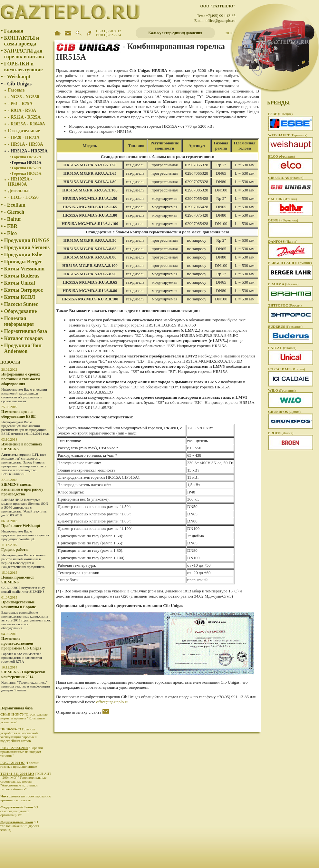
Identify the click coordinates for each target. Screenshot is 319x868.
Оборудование (21, 311)
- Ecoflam (15, 205)
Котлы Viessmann (24, 269)
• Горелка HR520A (26, 168)
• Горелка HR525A (26, 173)
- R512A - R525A (24, 117)
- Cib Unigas (18, 84)
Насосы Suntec (21, 304)
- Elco (11, 233)
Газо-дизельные (24, 131)
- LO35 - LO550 (23, 197)
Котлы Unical (20, 283)
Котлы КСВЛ (20, 297)
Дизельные (19, 191)
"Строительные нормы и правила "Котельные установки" (24, 718)
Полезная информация (19, 321)
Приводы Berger (23, 262)
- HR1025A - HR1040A (20, 182)
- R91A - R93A (22, 110)
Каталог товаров (24, 338)
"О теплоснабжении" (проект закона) (20, 826)
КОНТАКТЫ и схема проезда (22, 41)
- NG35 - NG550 (24, 97)
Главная (14, 31)
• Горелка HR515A (26, 162)
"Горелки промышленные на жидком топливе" (22, 752)
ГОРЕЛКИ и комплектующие (24, 67)
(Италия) (286, 178)
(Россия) (285, 305)
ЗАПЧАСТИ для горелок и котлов (24, 54)
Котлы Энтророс (24, 290)
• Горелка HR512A (26, 157)
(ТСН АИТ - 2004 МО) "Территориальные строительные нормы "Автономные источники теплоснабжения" (26, 781)
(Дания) (283, 241)
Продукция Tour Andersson (23, 348)
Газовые (16, 90)
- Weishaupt (17, 77)
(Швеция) (280, 114)
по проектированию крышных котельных (26, 798)
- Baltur (13, 219)
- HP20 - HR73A (24, 137)
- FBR (11, 226)
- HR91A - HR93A (26, 144)
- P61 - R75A (20, 104)
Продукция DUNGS (27, 240)
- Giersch (14, 212)
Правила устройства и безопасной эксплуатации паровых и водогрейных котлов (19, 735)
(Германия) (288, 135)
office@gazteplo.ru (112, 702)
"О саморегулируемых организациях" (19, 811)
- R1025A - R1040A (27, 124)
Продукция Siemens (27, 247)
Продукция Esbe (23, 254)
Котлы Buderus (22, 276)
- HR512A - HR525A (28, 151)
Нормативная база (26, 331)
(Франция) (281, 156)
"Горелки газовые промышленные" (20, 765)
